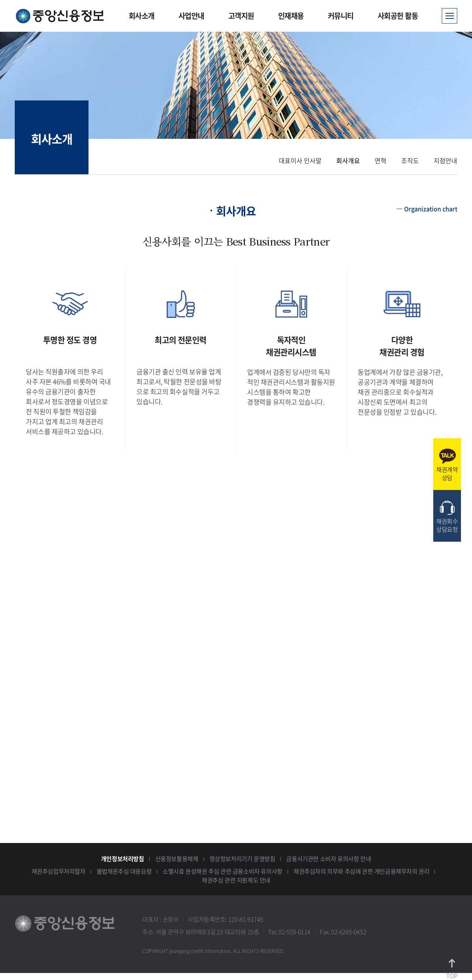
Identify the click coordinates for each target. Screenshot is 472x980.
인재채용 (291, 16)
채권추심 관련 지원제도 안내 (236, 880)
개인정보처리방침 (123, 859)
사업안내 (191, 16)
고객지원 (241, 16)
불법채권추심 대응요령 (124, 871)
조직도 (410, 160)
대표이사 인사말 (300, 160)
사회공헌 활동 (398, 16)
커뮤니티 (341, 16)
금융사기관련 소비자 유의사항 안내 (329, 859)
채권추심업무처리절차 (59, 871)
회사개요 (348, 160)
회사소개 (142, 16)
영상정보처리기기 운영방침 (242, 859)
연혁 (381, 160)
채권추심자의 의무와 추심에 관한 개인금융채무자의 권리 (361, 871)
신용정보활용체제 (177, 859)
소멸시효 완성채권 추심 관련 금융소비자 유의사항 (223, 871)
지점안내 (445, 160)
